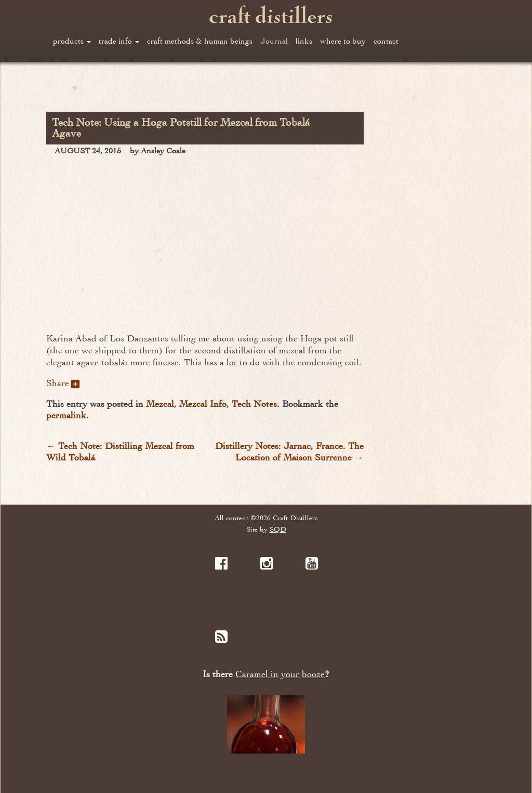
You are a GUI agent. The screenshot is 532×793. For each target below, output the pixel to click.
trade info (119, 41)
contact (386, 41)
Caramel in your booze (280, 674)
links (304, 41)
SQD (278, 529)
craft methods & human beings (200, 41)
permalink (66, 415)
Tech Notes (254, 404)
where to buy (343, 41)
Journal (274, 41)
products (72, 41)
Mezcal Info (203, 404)
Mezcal (160, 404)
